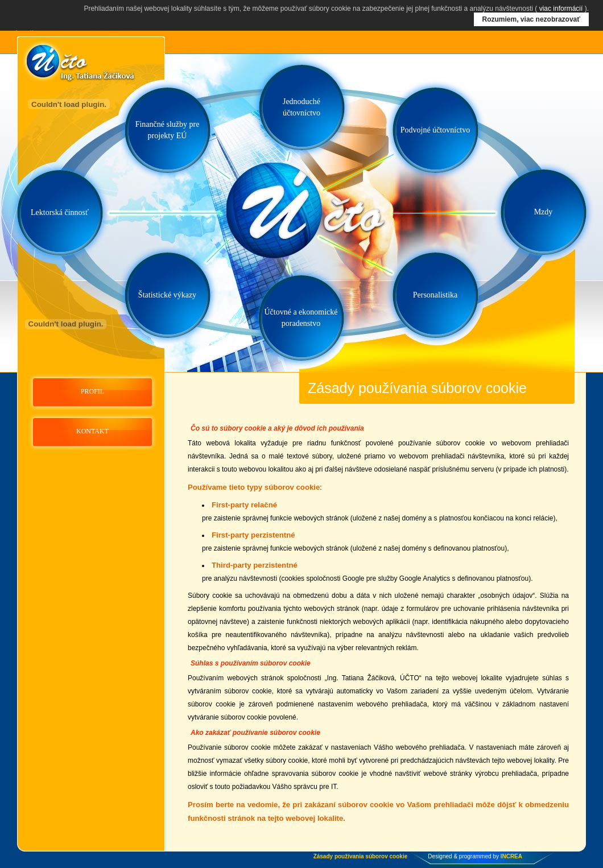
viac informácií (561, 9)
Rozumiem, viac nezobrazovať (531, 19)
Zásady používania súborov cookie (361, 856)
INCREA (511, 856)
